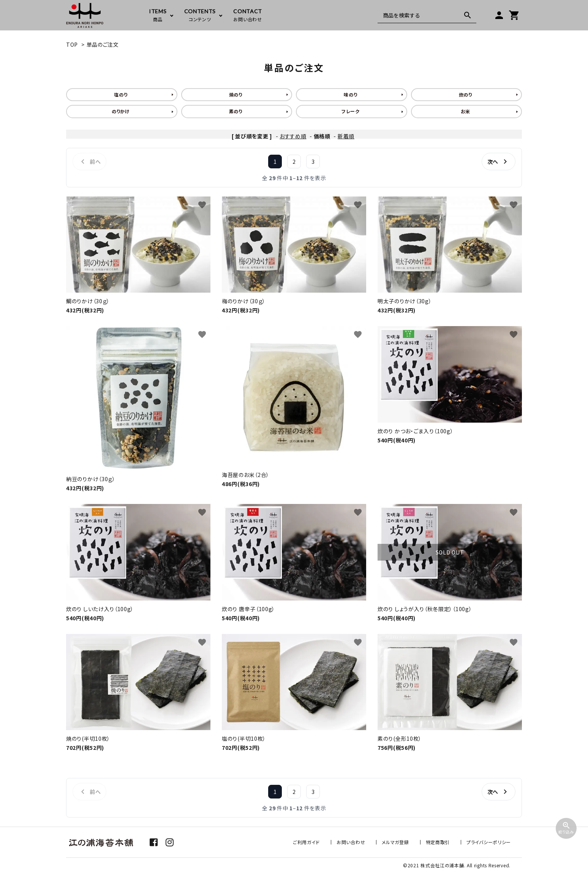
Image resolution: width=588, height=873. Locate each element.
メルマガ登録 (395, 842)
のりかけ (121, 111)
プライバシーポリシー (489, 842)
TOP (72, 44)
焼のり (236, 94)
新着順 (346, 136)
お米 (465, 111)
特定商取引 (438, 842)
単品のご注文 (103, 44)
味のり (350, 94)
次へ (499, 162)
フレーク (351, 111)
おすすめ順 (293, 136)
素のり (236, 111)
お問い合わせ (351, 842)
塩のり (121, 94)
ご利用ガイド (306, 842)
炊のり (465, 94)
